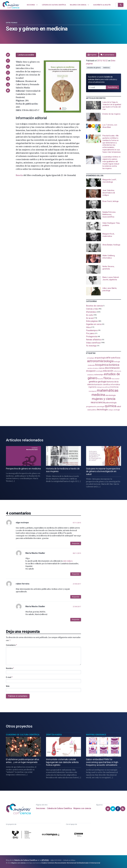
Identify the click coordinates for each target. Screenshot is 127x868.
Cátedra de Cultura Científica (59, 808)
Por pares (90, 333)
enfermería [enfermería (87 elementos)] (117, 371)
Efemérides (91, 312)
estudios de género (94, 68)
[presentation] (104, 106)
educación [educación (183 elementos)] (108, 371)
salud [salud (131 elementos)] (119, 406)
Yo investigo (91, 346)
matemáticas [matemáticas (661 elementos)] (108, 390)
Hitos (88, 327)
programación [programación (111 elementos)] (91, 407)
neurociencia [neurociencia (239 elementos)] (98, 402)
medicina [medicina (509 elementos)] (98, 395)
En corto (90, 315)
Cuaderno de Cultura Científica (23, 735)
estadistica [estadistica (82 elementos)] (91, 375)
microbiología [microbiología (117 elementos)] (111, 395)
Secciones (41, 808)
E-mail (9, 677)
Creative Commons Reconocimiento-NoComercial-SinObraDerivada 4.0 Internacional (71, 863)
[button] (8, 55)
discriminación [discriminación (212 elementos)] (112, 368)
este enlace (68, 561)
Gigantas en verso (94, 324)
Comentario (11, 645)
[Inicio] (11, 5)
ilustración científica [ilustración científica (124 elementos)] (102, 385)
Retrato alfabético (94, 340)
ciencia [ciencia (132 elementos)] (102, 368)
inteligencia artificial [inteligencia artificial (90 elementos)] (103, 387)
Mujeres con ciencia (82, 808)
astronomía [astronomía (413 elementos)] (95, 361)
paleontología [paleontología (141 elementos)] (111, 403)
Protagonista (92, 337)
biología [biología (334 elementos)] (109, 361)
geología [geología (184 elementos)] (102, 382)
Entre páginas (12, 23)
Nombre (10, 668)
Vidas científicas (93, 343)
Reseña (19, 175)
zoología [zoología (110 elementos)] (117, 410)
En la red (90, 318)
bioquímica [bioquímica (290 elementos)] (102, 365)
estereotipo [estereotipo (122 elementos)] (99, 375)
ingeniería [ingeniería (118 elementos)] (92, 387)
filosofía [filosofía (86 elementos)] (100, 379)
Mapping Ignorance (96, 735)
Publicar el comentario (18, 696)
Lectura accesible (26, 55)
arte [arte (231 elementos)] (108, 358)
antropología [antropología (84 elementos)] (91, 358)
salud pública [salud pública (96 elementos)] (92, 410)
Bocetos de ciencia (94, 306)
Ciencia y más (92, 309)
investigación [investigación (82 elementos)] (93, 391)
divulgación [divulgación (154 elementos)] (91, 371)
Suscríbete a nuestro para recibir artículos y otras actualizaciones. (103, 79)
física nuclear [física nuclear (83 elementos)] (115, 379)
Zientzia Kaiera (54, 735)
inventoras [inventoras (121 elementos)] (114, 387)
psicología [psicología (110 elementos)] (101, 407)
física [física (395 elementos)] (107, 378)
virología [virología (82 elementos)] (111, 410)
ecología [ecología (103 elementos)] (99, 371)
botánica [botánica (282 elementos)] (114, 365)
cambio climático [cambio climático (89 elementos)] (93, 368)
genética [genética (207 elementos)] (93, 382)
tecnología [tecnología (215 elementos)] (102, 409)
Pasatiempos (92, 330)
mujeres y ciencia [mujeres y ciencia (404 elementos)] (104, 399)
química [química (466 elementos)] (110, 406)
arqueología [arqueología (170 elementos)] (100, 358)
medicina (106, 68)
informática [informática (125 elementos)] (115, 385)
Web (8, 686)
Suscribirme (112, 87)
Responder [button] (76, 543)
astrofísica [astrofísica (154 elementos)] (116, 358)
